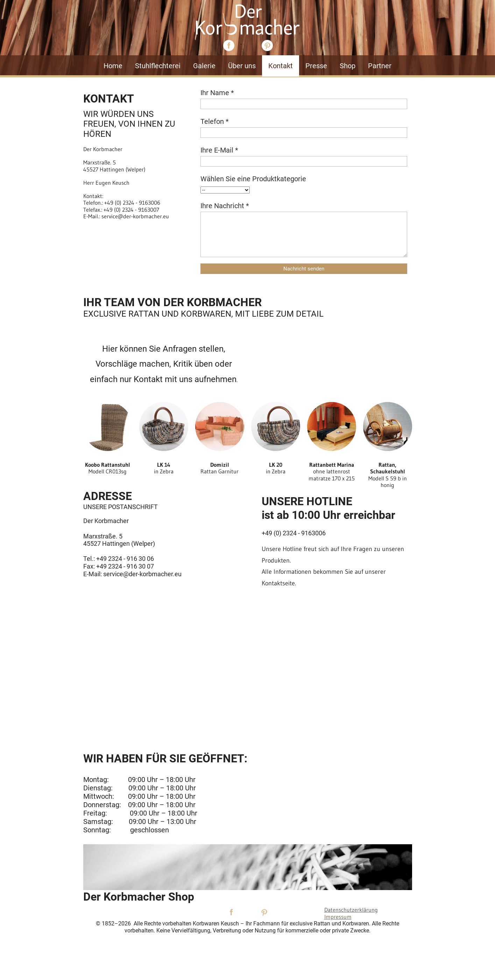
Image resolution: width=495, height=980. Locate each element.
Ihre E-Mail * (219, 150)
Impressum (338, 917)
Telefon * (215, 121)
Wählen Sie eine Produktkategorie (253, 179)
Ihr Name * (217, 93)
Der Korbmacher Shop (139, 897)
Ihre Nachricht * (225, 206)
